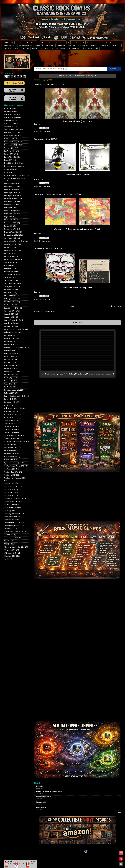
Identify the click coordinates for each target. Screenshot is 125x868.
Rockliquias (40, 786)
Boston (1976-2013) (10, 160)
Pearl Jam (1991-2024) (11, 375)
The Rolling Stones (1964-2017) (14, 514)
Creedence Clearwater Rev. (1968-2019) (17, 175)
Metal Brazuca (41, 808)
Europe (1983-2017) (10, 226)
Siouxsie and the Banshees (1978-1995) (17, 442)
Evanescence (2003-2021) (12, 229)
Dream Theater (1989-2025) (13, 211)
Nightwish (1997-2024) (11, 354)
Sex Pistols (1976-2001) (12, 427)
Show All (119, 812)
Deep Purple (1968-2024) (12, 193)
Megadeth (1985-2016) (12, 323)
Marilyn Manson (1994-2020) (14, 320)
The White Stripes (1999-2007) (14, 526)
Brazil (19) (26, 48)
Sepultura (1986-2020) (11, 433)
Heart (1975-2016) (10, 269)
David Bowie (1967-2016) (12, 183)
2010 (40, 186)
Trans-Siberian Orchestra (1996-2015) (16, 532)
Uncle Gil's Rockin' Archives (45, 797)
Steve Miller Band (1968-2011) (14, 451)
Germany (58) (50, 45)
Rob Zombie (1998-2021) (12, 411)
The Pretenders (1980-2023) (13, 508)
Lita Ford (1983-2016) (11, 305)
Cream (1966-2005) (10, 172)
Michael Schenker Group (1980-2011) (16, 329)
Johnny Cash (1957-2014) (12, 287)
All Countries (45, 48)
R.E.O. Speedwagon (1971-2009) (14, 390)
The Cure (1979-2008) (11, 489)
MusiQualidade (41, 802)
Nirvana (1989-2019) (11, 357)
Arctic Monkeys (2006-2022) (13, 130)
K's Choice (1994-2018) (11, 290)
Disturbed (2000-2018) (12, 205)
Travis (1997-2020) (10, 535)
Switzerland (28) (83, 45)
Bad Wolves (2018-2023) (12, 133)
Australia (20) (61, 45)
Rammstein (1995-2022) (12, 402)
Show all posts (91, 76)
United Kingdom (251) (26, 45)
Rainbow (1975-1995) (11, 399)
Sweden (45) (106, 45)
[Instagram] (121, 853)
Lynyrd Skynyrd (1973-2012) (13, 308)
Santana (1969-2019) (11, 420)
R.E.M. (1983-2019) (10, 387)
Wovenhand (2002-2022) (12, 556)
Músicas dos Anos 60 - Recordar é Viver (49, 792)
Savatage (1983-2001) (11, 423)
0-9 (12, 42)
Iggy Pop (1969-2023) (11, 263)
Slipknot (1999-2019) (11, 445)
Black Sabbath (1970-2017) (13, 136)
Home (6, 42)
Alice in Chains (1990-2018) (13, 118)
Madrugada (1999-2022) (12, 311)
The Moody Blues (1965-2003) (14, 502)
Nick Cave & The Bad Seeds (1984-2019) (17, 348)
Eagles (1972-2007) (10, 217)
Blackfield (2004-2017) (11, 139)
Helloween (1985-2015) (11, 272)
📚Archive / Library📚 (59, 48)
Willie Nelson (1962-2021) (12, 553)
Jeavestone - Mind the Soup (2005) (49, 249)
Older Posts (116, 306)
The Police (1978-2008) (12, 505)
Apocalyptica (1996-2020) (12, 124)
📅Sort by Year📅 (74, 48)
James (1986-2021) (10, 278)
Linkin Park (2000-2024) (12, 302)
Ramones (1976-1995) (11, 405)
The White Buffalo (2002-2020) (14, 523)
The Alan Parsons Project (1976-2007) (16, 466)
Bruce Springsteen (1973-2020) (14, 166)
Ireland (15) (72, 45)
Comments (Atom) (49, 312)
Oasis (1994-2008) (10, 363)
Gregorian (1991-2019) (11, 256)
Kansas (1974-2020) (11, 293)
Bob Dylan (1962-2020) (12, 148)
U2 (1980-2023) (9, 541)
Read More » (39, 124)
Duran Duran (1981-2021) (12, 214)
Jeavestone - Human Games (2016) (49, 85)
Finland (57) (95, 45)
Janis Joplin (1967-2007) (12, 281)
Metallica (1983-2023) (11, 326)
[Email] (121, 864)
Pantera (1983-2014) (11, 369)
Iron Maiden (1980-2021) (12, 275)
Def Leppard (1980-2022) (12, 196)
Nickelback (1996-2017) (11, 351)
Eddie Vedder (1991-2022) (12, 220)
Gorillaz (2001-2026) (11, 247)
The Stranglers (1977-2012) (13, 517)
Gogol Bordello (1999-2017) (13, 244)
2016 (40, 131)
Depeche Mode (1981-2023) (13, 199)
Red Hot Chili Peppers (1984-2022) (15, 408)
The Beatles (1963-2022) (12, 475)
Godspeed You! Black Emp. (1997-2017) (16, 241)
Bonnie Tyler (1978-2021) (12, 157)
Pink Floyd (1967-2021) (11, 378)
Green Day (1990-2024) (12, 253)
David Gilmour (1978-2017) (13, 187)
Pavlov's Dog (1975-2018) (12, 372)
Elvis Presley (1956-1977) (12, 223)
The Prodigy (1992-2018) (12, 511)
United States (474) (10, 45)
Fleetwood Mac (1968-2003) (13, 232)
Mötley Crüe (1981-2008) (12, 338)
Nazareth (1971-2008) (11, 345)
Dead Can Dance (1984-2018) (14, 190)
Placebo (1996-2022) (11, 381)
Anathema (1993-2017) (11, 121)
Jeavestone (46, 131)
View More (77, 323)
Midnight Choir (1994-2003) (13, 332)
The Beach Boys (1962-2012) (13, 472)
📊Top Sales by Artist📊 (90, 48)
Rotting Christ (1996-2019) (13, 414)
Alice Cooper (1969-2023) (12, 115)
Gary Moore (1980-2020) (12, 238)
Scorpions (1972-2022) (11, 430)
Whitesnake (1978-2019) (12, 550)
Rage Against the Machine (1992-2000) (17, 396)
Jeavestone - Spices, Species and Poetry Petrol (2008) (58, 194)
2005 (41, 299)
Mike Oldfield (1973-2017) (12, 335)
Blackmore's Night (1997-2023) (14, 142)
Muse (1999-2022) (10, 341)
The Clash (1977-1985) (11, 483)
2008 (41, 241)
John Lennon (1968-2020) (13, 284)
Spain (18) (17, 48)
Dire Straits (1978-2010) (12, 202)
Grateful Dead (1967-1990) (13, 250)
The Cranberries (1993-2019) (13, 486)
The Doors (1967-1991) (11, 492)
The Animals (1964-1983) (12, 469)
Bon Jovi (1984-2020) (11, 154)
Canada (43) (39, 45)
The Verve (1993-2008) (11, 520)
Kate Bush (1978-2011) (11, 296)
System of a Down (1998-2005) (14, 463)
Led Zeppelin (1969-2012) (12, 299)
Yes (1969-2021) (9, 559)
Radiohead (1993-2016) (11, 393)
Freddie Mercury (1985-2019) (14, 235)
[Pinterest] (121, 859)
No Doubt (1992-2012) (11, 360)
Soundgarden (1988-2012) (13, 448)
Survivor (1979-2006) (11, 460)
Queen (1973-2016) (10, 384)
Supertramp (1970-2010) (12, 457)
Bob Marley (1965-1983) (12, 151)
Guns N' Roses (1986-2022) (13, 259)
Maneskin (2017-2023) (11, 314)
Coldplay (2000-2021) (11, 169)
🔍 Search (114, 69)
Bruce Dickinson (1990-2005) (13, 163)
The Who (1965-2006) (11, 529)
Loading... (77, 665)
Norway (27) (116, 45)
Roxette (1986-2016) (11, 417)
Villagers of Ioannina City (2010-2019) (16, 547)
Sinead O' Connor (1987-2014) (14, 439)
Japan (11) (35, 48)
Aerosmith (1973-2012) (11, 112)
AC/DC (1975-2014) (10, 108)
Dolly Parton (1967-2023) (12, 208)
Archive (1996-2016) (11, 127)
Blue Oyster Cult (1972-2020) (14, 145)
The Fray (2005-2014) (11, 495)
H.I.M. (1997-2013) (10, 266)
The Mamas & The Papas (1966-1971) (16, 498)
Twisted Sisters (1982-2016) (13, 538)
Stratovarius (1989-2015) (12, 454)
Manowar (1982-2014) (11, 317)
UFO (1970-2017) (9, 544)
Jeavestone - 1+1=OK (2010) (46, 139)
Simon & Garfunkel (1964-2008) (14, 436)
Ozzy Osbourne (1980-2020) (13, 366)
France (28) (7, 48)
